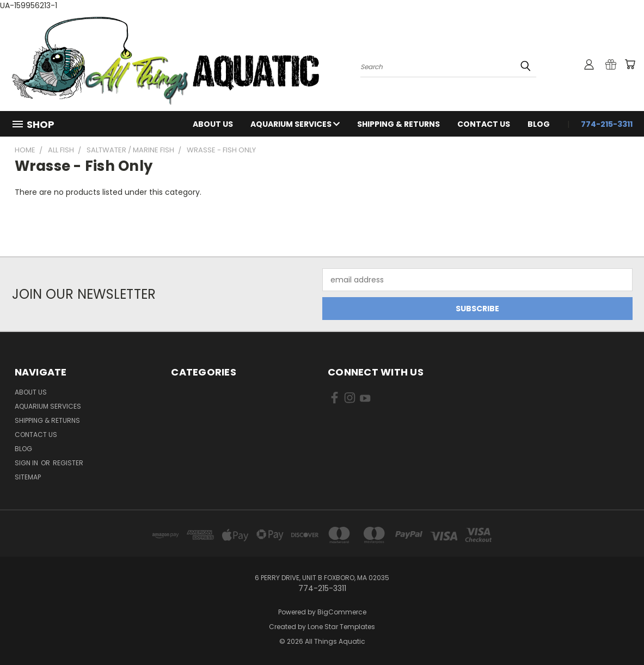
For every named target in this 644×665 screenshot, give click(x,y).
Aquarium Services (295, 124)
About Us (213, 124)
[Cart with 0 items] (630, 64)
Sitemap (28, 477)
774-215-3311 (607, 124)
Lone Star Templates (341, 627)
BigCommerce (342, 612)
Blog (539, 124)
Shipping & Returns (398, 124)
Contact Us (484, 124)
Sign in (27, 463)
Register (68, 463)
